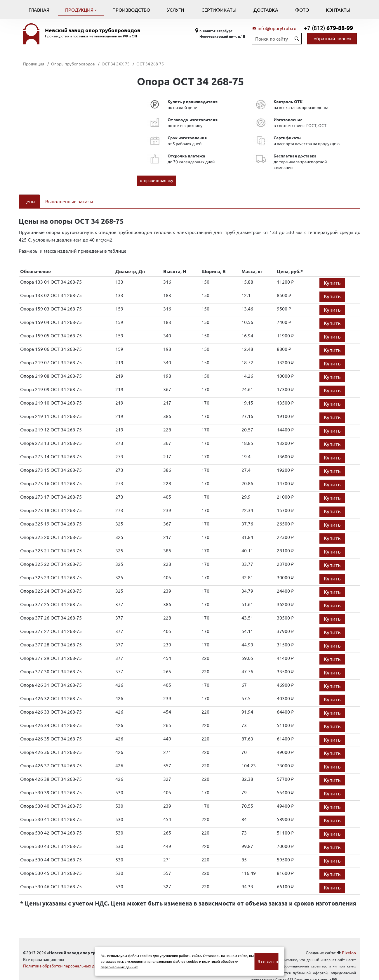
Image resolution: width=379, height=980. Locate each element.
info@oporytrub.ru (277, 28)
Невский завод (93, 30)
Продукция (80, 10)
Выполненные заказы (69, 201)
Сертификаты (219, 10)
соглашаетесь (112, 961)
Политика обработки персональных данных (65, 958)
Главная (39, 10)
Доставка (266, 10)
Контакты (338, 10)
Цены (29, 201)
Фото (302, 10)
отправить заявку (157, 180)
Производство (131, 10)
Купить (332, 275)
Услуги (176, 10)
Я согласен (268, 961)
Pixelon (349, 945)
